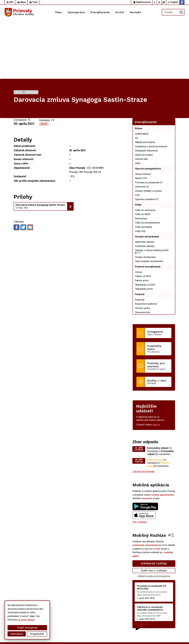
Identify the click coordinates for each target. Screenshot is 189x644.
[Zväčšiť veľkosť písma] (164, 2)
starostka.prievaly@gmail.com (170, 623)
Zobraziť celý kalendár (143, 413)
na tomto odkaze (26, 620)
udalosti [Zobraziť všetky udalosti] (156, 366)
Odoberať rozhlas (154, 505)
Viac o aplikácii (140, 463)
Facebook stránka (164, 626)
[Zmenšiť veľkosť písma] (155, 2)
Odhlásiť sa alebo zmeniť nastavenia (154, 517)
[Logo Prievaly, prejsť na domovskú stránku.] (19, 12)
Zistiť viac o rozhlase (154, 512)
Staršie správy (142, 565)
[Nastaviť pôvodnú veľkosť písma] (159, 2)
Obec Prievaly (79, 636)
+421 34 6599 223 (164, 620)
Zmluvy (44, 65)
